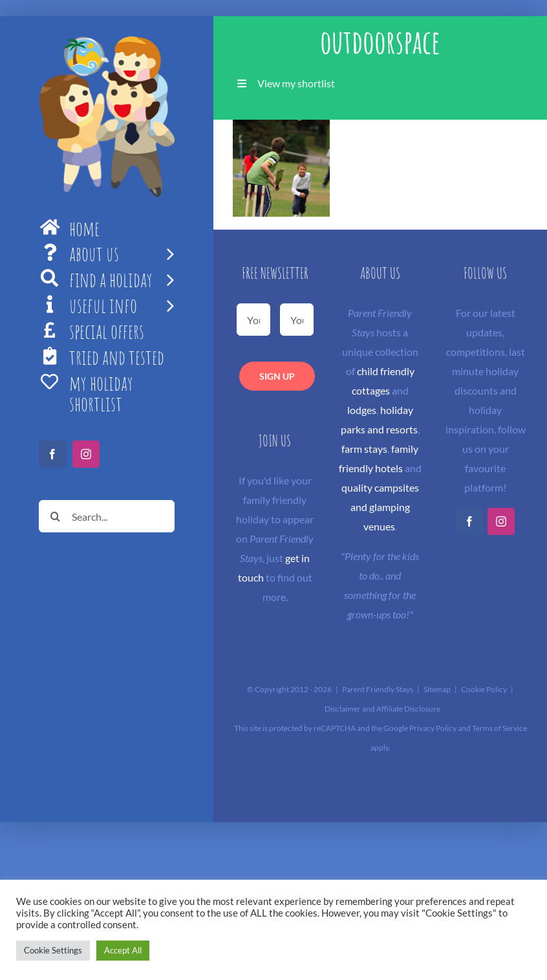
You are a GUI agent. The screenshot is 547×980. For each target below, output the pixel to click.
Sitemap (437, 689)
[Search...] (107, 516)
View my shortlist (296, 83)
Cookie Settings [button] (53, 950)
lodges (362, 410)
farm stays (364, 449)
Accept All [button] (123, 950)
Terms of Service (499, 728)
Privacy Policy (433, 728)
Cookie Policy (484, 689)
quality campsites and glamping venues (380, 507)
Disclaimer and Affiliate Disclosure (382, 709)
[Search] (55, 516)
